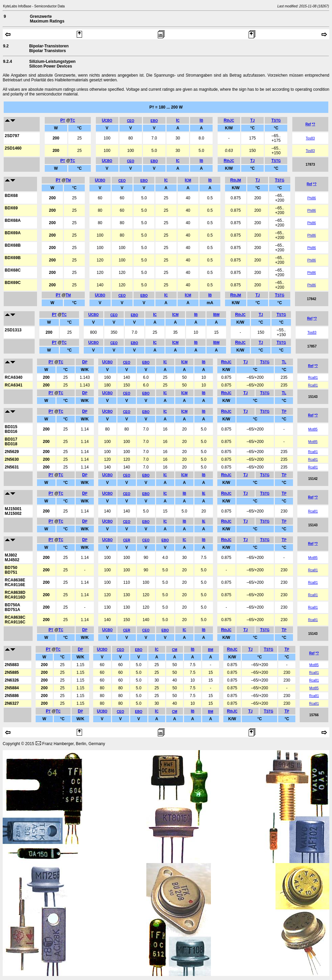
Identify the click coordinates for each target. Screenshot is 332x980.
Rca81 (313, 378)
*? (313, 124)
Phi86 (312, 198)
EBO (154, 121)
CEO (131, 121)
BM (211, 650)
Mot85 (313, 429)
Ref (308, 124)
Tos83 (310, 138)
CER (127, 540)
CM (175, 650)
